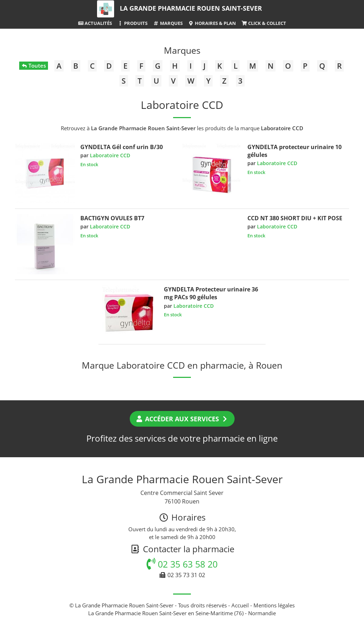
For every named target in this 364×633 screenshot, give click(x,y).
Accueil (240, 605)
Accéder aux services (182, 419)
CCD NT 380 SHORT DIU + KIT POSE (295, 218)
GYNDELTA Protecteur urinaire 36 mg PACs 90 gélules (211, 293)
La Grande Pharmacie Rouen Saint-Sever (191, 8)
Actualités (95, 23)
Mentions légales (274, 605)
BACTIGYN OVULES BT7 (112, 218)
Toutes (34, 65)
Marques (168, 23)
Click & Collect (264, 23)
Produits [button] (132, 23)
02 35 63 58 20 (182, 564)
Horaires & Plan (212, 23)
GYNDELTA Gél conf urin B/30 (122, 147)
